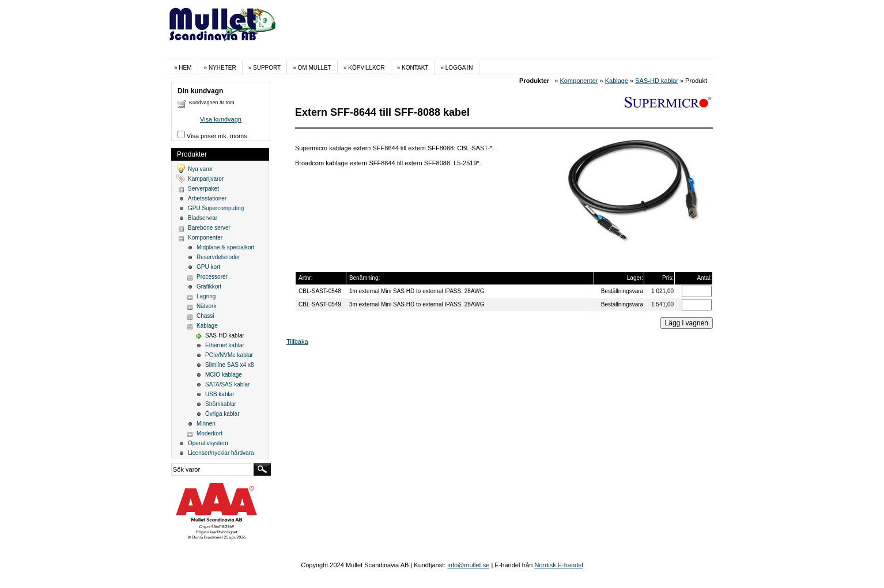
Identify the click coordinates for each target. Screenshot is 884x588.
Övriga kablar (222, 414)
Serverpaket (203, 189)
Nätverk (206, 306)
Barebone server (209, 228)
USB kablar (220, 394)
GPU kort (208, 267)
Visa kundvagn (221, 119)
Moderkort (209, 433)
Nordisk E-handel (558, 565)
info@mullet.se (468, 565)
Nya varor (200, 169)
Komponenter (579, 81)
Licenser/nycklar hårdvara (221, 453)
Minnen (206, 424)
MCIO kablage (224, 375)
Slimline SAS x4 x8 (229, 365)
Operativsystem (208, 443)
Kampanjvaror (206, 179)
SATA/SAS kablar (227, 384)
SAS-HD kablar (657, 81)
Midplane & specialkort (226, 247)
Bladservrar (203, 218)
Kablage (617, 81)
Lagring (206, 296)
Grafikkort (209, 287)
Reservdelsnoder (218, 257)
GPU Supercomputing (216, 208)
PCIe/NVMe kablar (229, 355)
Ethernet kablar (225, 345)
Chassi (205, 316)
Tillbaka (297, 342)
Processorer (212, 277)
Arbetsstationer (207, 198)
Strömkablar (221, 404)
